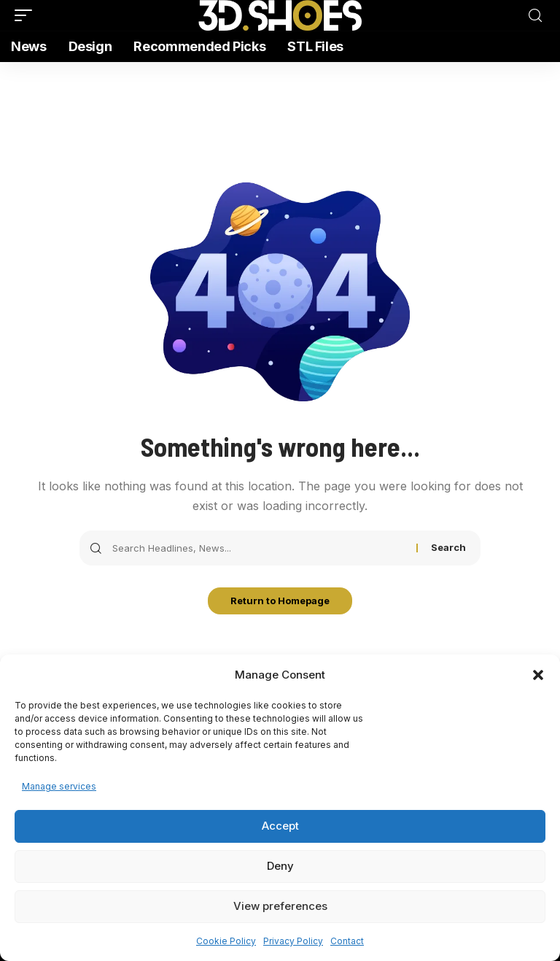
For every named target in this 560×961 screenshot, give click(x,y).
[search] (535, 16)
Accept (280, 826)
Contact (347, 941)
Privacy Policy (293, 941)
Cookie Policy (226, 941)
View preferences (280, 906)
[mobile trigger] (27, 15)
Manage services (59, 786)
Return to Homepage (280, 602)
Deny (280, 866)
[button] (538, 675)
